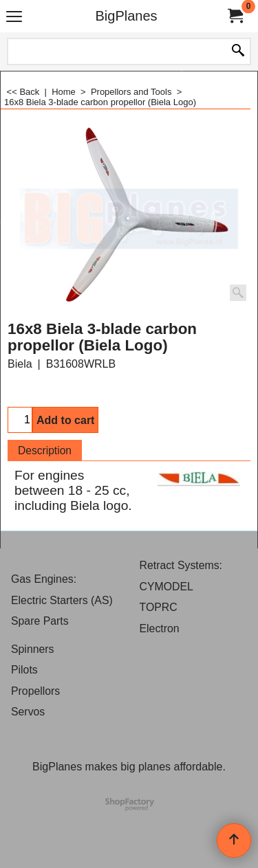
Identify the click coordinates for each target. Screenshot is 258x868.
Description (45, 450)
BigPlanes (126, 16)
